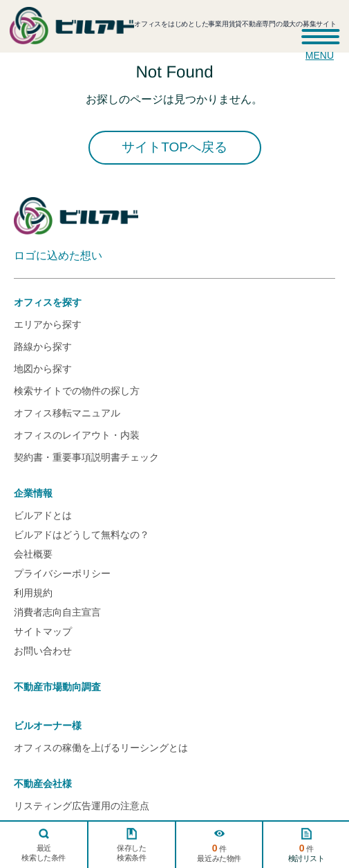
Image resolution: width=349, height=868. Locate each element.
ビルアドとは (43, 515)
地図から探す (43, 369)
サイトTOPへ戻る (174, 147)
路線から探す (43, 347)
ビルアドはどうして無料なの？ (82, 535)
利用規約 (33, 593)
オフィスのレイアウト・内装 (77, 435)
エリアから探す (48, 324)
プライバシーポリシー (62, 573)
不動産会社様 (43, 784)
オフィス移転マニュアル (67, 413)
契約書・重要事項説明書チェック (86, 457)
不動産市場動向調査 (57, 687)
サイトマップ (43, 631)
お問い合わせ (43, 651)
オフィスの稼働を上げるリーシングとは (101, 748)
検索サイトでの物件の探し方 (77, 391)
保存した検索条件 (131, 853)
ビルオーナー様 (48, 726)
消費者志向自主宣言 (57, 612)
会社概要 (33, 554)
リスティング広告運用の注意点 (82, 806)
